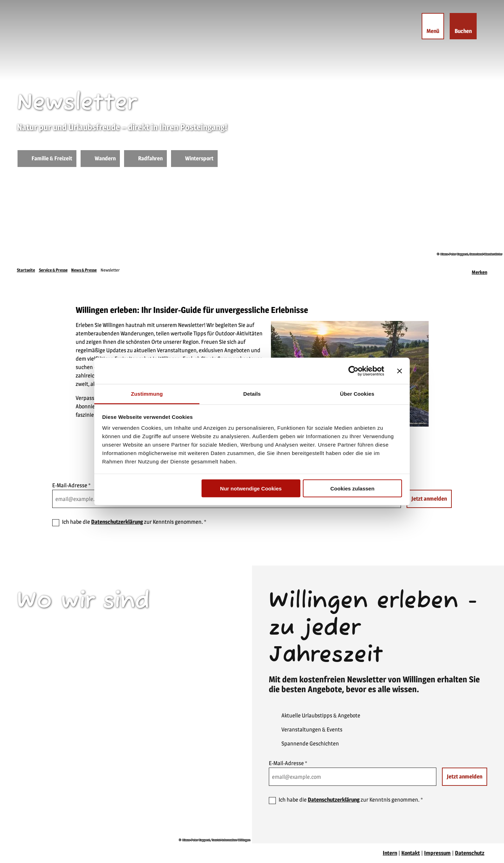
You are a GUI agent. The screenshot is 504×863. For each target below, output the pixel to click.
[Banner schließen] (400, 371)
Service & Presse (53, 270)
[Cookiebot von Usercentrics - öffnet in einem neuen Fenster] (353, 371)
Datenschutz (470, 853)
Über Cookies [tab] (357, 394)
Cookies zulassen (352, 488)
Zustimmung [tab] (147, 394)
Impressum (437, 853)
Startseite (26, 270)
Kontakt (411, 853)
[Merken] (479, 270)
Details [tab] (252, 394)
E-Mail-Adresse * (71, 485)
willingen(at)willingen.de (59, 703)
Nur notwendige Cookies (251, 488)
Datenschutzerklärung (117, 522)
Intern (390, 853)
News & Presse (84, 270)
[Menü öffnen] (432, 27)
